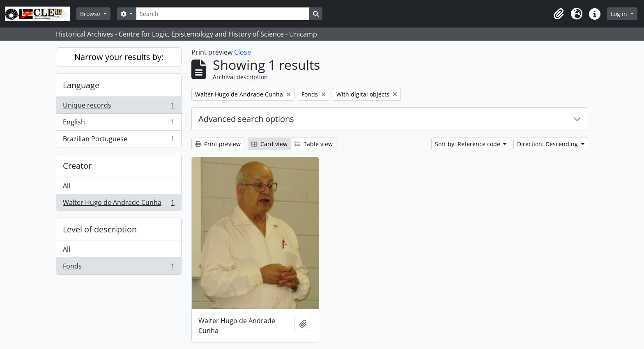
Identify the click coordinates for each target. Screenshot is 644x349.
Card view (269, 144)
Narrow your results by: (119, 57)
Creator (77, 166)
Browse (91, 14)
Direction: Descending (548, 144)
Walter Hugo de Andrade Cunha (118, 204)
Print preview (218, 144)
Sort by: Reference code (468, 144)
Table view (314, 144)
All (67, 186)
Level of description (100, 229)
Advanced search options (246, 119)
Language (81, 85)
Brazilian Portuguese (118, 140)
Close (243, 52)
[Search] (223, 14)
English (118, 124)
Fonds (118, 268)
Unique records (118, 107)
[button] (559, 14)
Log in (620, 14)
